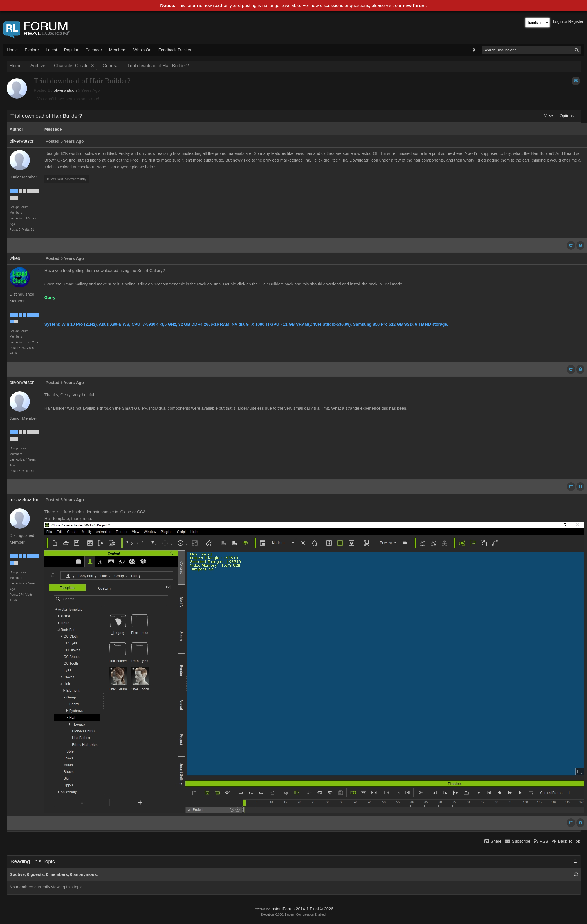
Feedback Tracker (175, 50)
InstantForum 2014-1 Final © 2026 (302, 909)
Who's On (142, 50)
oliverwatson (65, 90)
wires (15, 258)
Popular (71, 50)
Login (558, 21)
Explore (32, 50)
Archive (38, 66)
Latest (51, 50)
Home (12, 50)
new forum (414, 6)
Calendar (94, 50)
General (110, 66)
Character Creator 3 (74, 66)
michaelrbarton (24, 500)
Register (576, 21)
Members (118, 50)
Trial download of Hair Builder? (158, 66)
